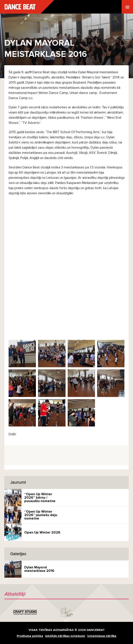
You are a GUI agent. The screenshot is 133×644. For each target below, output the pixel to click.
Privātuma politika (30, 636)
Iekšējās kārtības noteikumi (65, 636)
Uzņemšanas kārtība (102, 636)
